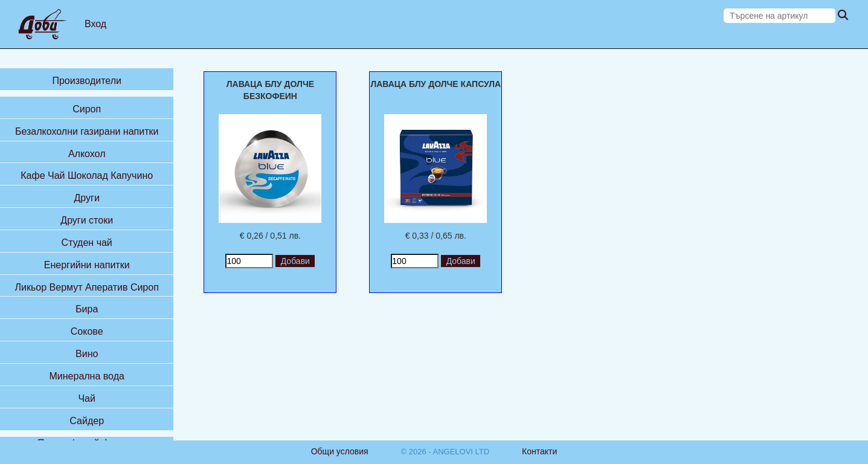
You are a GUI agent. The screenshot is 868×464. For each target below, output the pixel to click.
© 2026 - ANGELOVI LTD (445, 452)
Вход (95, 24)
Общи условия (340, 451)
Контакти (539, 451)
